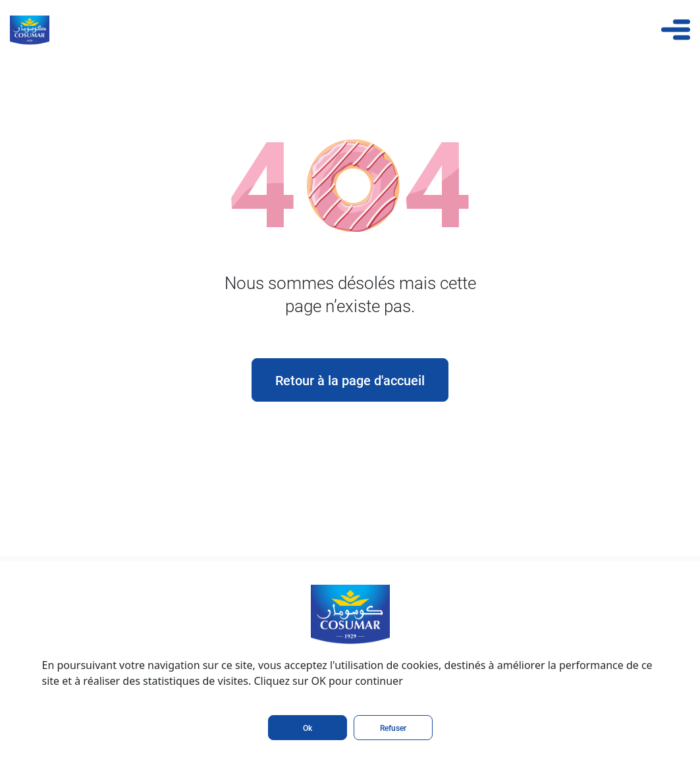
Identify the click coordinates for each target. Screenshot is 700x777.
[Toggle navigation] (676, 30)
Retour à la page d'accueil (350, 380)
